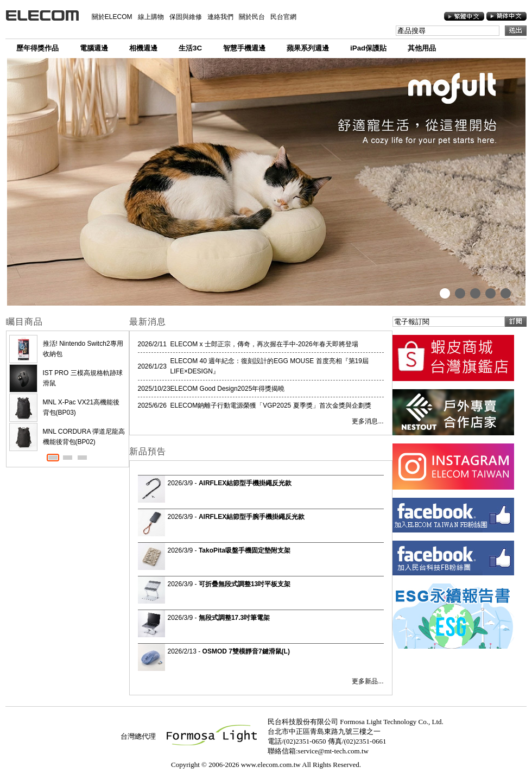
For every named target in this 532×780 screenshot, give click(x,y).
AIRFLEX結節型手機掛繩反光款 (245, 483)
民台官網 (283, 17)
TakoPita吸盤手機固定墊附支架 (245, 550)
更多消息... (368, 421)
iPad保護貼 (368, 48)
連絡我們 (220, 17)
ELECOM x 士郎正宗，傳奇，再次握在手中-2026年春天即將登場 (264, 344)
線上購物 (151, 17)
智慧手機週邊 (244, 48)
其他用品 (422, 48)
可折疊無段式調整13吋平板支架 (245, 584)
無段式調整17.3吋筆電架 (234, 618)
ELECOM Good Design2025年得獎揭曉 (228, 389)
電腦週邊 (94, 48)
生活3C (190, 48)
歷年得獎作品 (37, 48)
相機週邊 (143, 48)
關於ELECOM (112, 17)
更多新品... (368, 681)
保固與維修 (186, 17)
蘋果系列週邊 (308, 48)
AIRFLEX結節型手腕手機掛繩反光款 (252, 517)
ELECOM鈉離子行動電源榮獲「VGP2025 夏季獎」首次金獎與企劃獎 (271, 405)
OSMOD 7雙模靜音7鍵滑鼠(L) (246, 651)
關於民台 (252, 17)
